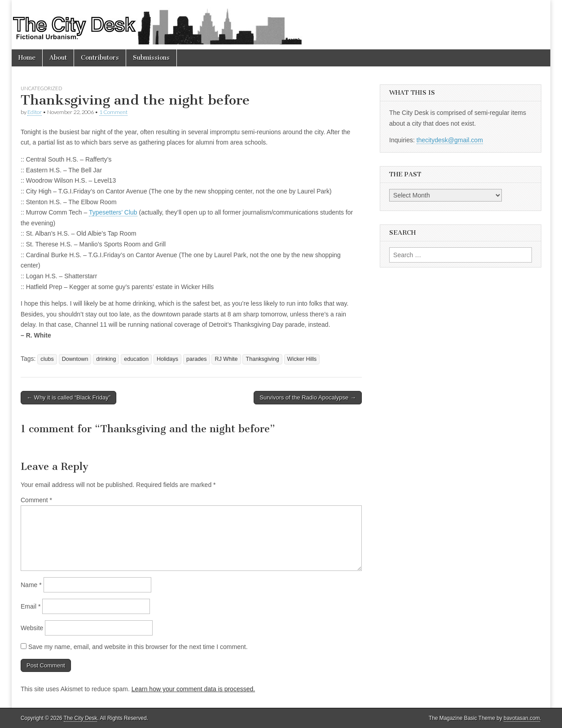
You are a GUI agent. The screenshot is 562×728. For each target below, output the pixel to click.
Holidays (167, 359)
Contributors (100, 58)
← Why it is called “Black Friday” (68, 397)
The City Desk (81, 718)
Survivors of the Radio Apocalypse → (308, 397)
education (136, 359)
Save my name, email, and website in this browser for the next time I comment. (138, 647)
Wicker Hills (302, 359)
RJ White (226, 359)
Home (27, 58)
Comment (36, 500)
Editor (35, 112)
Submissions (151, 58)
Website (32, 628)
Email (31, 606)
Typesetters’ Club (113, 212)
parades (197, 359)
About (58, 58)
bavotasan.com (522, 718)
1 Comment (113, 112)
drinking (106, 359)
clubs (47, 359)
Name (31, 585)
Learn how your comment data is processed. (193, 689)
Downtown (75, 359)
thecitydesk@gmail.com (450, 140)
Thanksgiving (262, 359)
